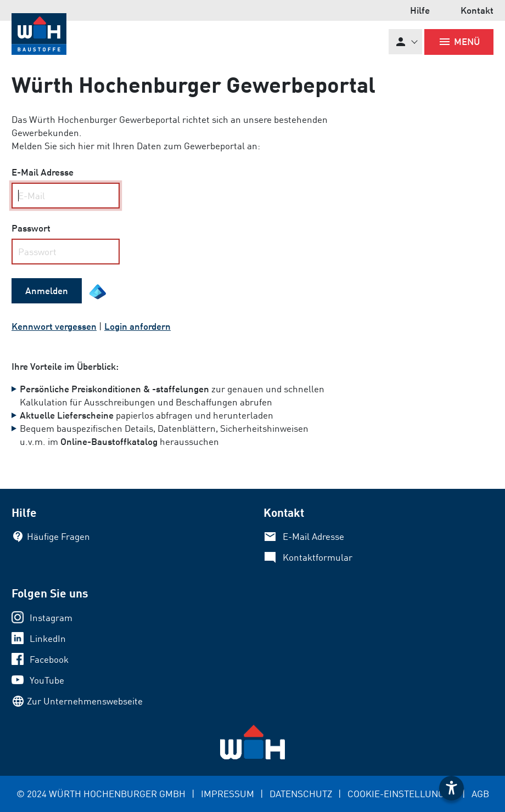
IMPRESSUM (228, 794)
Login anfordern (138, 326)
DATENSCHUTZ (301, 794)
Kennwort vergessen (54, 326)
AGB (480, 794)
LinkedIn (48, 638)
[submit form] (47, 291)
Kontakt (477, 10)
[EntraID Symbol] (98, 292)
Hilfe (420, 10)
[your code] (66, 252)
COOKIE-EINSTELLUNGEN (402, 794)
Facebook (49, 659)
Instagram (51, 618)
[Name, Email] (66, 196)
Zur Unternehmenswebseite (85, 701)
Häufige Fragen (58, 536)
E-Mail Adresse (313, 536)
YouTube (47, 680)
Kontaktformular (318, 557)
